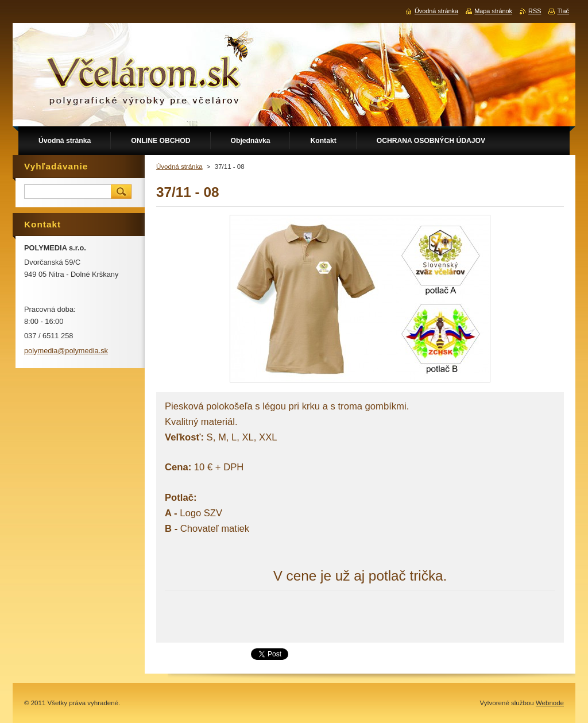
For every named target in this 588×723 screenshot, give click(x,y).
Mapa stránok (493, 11)
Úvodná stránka (179, 167)
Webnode (550, 703)
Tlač (563, 11)
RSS (535, 11)
